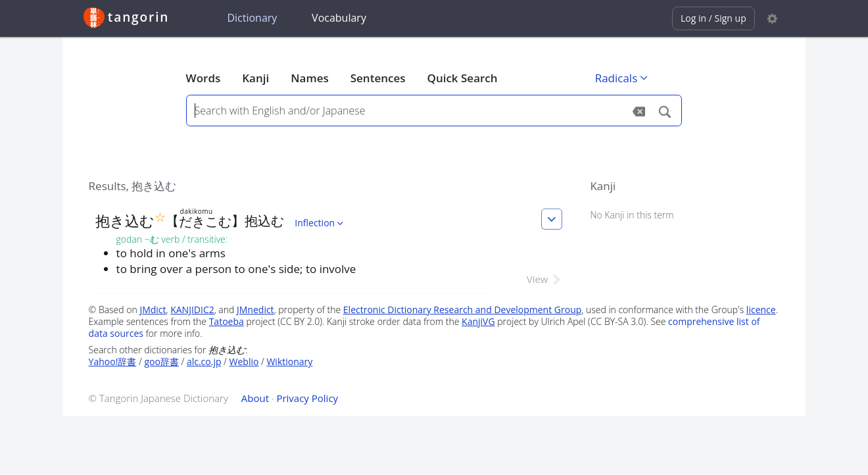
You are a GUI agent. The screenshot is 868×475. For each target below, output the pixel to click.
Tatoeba (227, 321)
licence (761, 310)
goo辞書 (161, 362)
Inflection (320, 223)
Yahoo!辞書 (113, 362)
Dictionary (252, 18)
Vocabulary (339, 18)
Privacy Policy (307, 398)
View (545, 279)
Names (309, 78)
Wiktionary (289, 362)
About (255, 398)
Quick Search (463, 78)
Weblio (244, 362)
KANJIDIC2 (192, 310)
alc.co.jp (204, 362)
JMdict (153, 310)
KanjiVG (478, 321)
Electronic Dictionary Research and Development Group (463, 310)
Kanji (255, 78)
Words (204, 78)
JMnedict (255, 310)
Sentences (378, 78)
